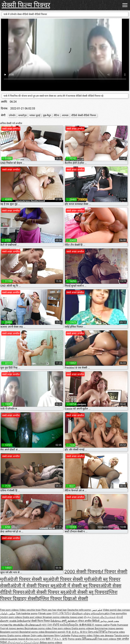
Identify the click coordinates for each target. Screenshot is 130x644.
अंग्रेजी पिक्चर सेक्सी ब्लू (27, 579)
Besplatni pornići (10, 632)
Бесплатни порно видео (109, 628)
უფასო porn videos (11, 617)
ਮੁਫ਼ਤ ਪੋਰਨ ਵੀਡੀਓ (51, 625)
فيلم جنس (97, 610)
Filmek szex (45, 613)
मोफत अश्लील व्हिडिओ (89, 621)
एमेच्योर (12, 115)
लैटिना (57, 115)
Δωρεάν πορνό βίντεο (21, 639)
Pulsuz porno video (82, 636)
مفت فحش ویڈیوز (110, 621)
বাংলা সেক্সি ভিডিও (62, 613)
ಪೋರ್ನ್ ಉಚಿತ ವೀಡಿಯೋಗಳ (16, 621)
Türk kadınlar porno (27, 613)
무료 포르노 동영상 (77, 632)
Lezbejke (65, 636)
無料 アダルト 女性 (56, 639)
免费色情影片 (87, 625)
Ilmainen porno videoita (56, 617)
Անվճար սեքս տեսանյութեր (91, 613)
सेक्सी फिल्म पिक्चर (26, 5)
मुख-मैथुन (47, 115)
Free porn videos (10, 610)
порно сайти (102, 625)
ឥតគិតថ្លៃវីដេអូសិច (69, 625)
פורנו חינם (40, 639)
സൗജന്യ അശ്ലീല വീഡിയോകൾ (21, 625)
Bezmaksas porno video (38, 628)
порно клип (77, 617)
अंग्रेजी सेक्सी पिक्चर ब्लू (45, 592)
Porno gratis (75, 639)
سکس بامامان (8, 613)
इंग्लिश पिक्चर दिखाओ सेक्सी (63, 599)
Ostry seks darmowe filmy (45, 636)
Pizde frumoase (119, 625)
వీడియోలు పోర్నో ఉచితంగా (64, 621)
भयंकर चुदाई (35, 115)
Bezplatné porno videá (32, 632)
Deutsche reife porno (79, 610)
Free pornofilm (119, 613)
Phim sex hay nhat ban (54, 610)
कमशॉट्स (22, 115)
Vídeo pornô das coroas (116, 610)
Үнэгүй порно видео (12, 628)
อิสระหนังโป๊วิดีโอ (98, 632)
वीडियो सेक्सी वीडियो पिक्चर (84, 115)
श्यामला (65, 115)
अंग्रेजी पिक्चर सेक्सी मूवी (69, 579)
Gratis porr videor (33, 617)
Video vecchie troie (30, 610)
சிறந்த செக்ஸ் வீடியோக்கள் (100, 617)
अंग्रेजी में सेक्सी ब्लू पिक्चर (78, 586)
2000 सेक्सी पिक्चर (82, 572)
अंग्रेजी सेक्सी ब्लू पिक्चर (86, 592)
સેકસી (120, 617)
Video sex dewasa (104, 636)
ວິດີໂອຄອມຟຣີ (90, 639)
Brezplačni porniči (56, 632)
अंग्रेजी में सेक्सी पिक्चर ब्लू (33, 586)
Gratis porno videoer (83, 628)
